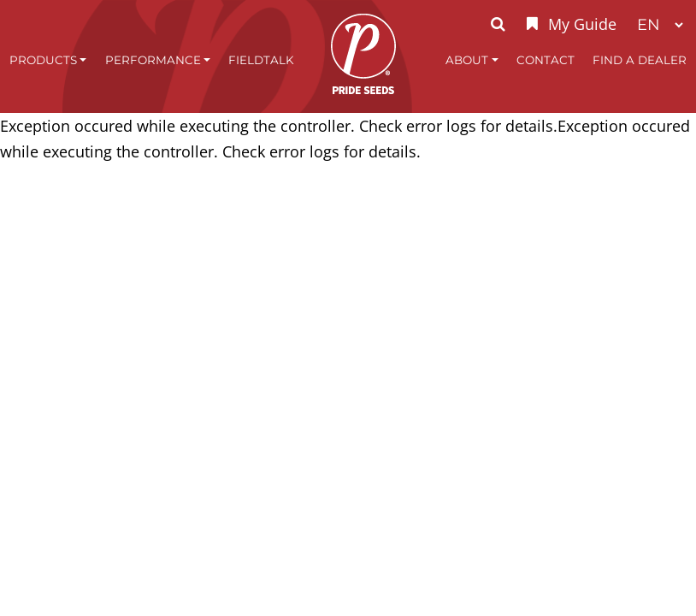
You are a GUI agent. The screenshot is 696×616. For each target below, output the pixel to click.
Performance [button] (153, 60)
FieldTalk (261, 60)
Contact (546, 60)
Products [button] (43, 60)
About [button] (467, 60)
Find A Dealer (640, 60)
